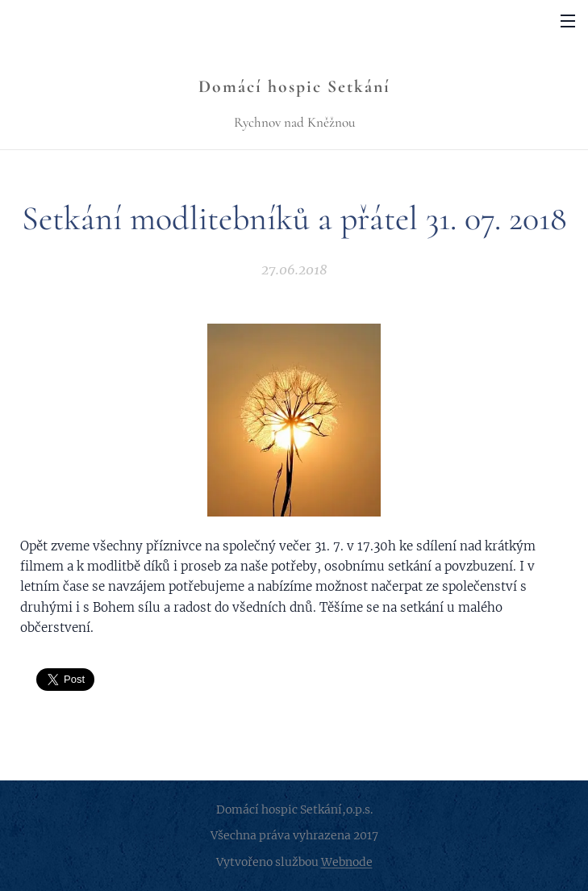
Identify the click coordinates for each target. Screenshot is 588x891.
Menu (568, 21)
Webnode (347, 862)
